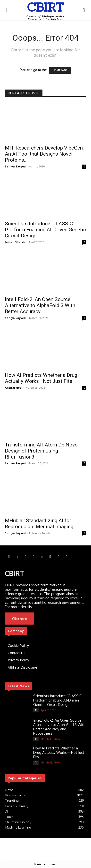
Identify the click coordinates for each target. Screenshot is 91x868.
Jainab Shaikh (15, 242)
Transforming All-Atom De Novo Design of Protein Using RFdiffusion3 (41, 451)
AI (36, 710)
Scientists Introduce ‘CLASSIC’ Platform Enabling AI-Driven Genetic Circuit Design (45, 230)
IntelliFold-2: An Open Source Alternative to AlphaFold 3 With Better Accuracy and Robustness (59, 727)
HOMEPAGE (60, 70)
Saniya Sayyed (15, 166)
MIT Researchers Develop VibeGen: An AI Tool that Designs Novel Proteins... (44, 154)
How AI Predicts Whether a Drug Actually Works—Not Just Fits (41, 378)
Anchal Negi (14, 388)
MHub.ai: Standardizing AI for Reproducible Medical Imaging (39, 524)
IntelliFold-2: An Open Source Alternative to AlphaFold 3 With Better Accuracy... (40, 305)
